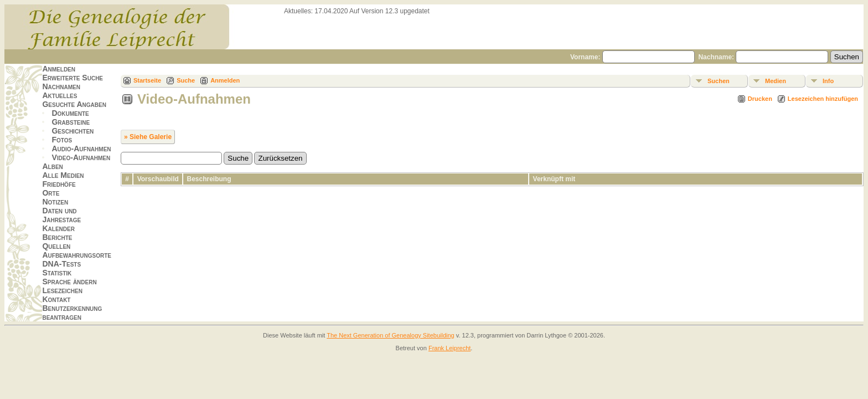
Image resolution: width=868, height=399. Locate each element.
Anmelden (59, 69)
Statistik (57, 273)
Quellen (56, 246)
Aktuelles (60, 95)
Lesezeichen (62, 290)
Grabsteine (71, 122)
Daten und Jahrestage (61, 215)
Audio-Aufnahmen (81, 149)
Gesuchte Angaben (74, 104)
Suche (186, 80)
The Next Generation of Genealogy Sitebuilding (391, 335)
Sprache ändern (69, 282)
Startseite (147, 80)
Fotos (62, 140)
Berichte (57, 237)
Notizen (55, 202)
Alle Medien (63, 175)
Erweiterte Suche (73, 78)
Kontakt (56, 299)
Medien (776, 81)
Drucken (760, 99)
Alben (52, 166)
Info (828, 81)
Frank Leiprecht (449, 348)
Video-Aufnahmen (81, 157)
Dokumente (70, 113)
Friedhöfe (59, 184)
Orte (51, 193)
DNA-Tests (61, 264)
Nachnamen (61, 86)
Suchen (719, 81)
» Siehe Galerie (148, 137)
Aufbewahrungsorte (77, 255)
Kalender (58, 228)
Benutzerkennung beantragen (72, 313)
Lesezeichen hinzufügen (823, 99)
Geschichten (73, 131)
